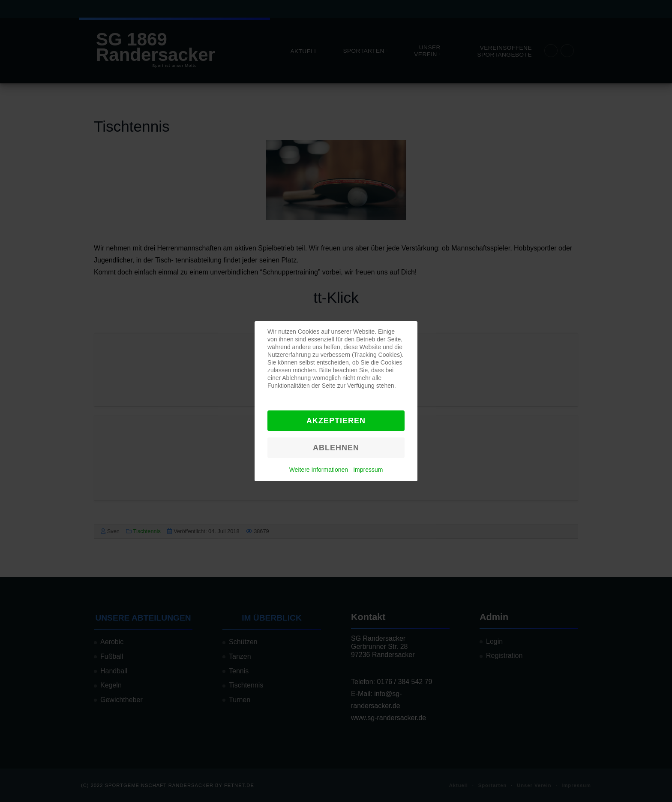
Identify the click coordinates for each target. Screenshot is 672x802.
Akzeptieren (336, 421)
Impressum (368, 470)
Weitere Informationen (319, 470)
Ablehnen (336, 448)
